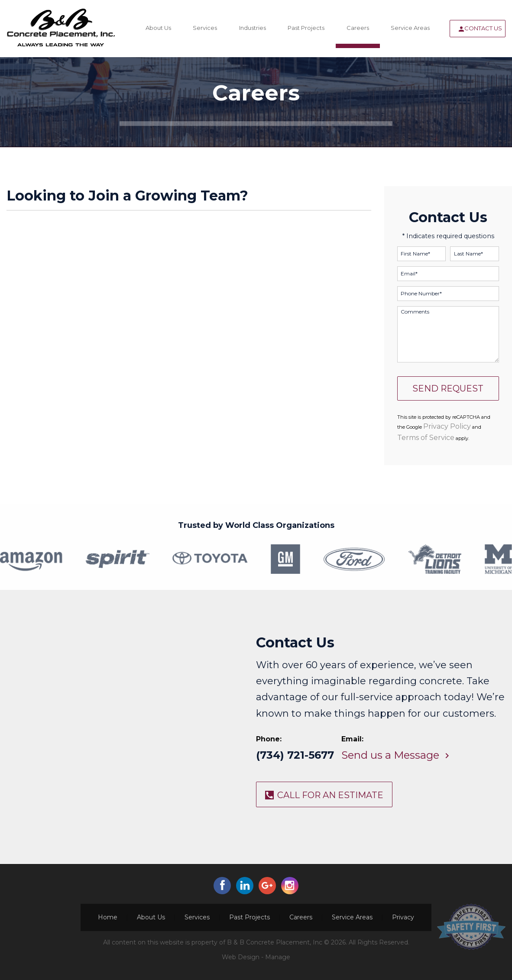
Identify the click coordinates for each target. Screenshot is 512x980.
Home (108, 917)
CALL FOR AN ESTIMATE (330, 795)
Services (205, 28)
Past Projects (306, 28)
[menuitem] (158, 29)
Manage (278, 957)
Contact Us (483, 28)
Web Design (241, 957)
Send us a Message (390, 755)
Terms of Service (426, 438)
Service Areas (410, 28)
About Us (158, 28)
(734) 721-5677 (295, 755)
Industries (253, 28)
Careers (358, 28)
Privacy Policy (447, 426)
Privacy (403, 917)
